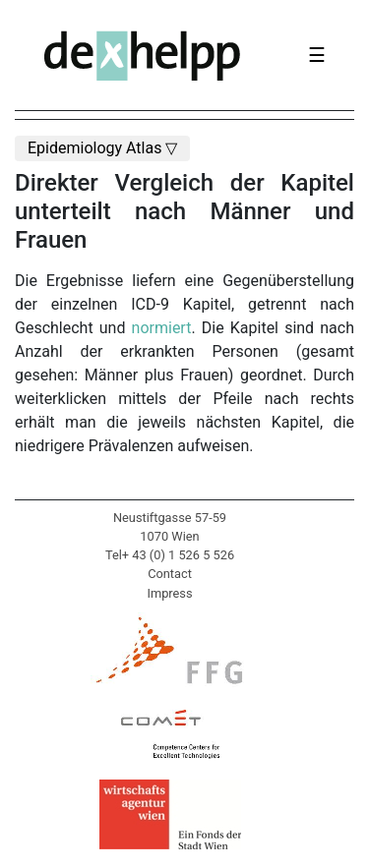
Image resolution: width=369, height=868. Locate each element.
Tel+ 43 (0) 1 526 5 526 (170, 555)
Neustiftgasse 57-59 (170, 518)
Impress (169, 593)
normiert (162, 328)
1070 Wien (169, 536)
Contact (170, 574)
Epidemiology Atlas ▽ (102, 148)
